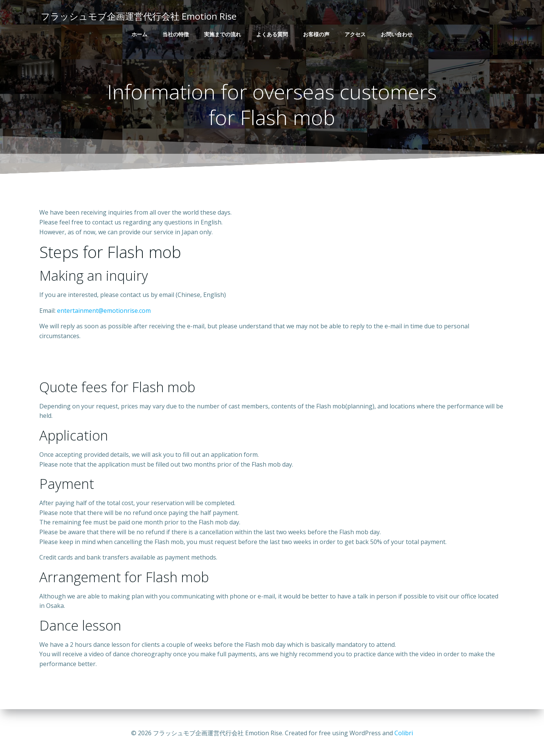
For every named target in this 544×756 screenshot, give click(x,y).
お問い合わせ (397, 34)
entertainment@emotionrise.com (104, 313)
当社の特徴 (176, 34)
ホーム (139, 34)
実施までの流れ (223, 34)
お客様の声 (316, 34)
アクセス (355, 34)
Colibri (404, 733)
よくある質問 (272, 34)
